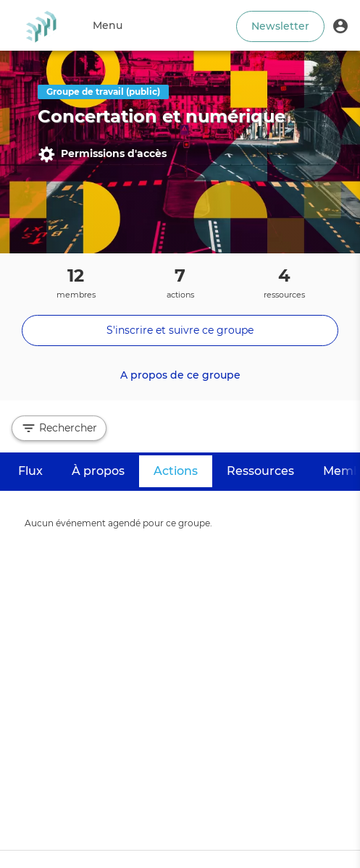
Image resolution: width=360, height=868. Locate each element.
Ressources (260, 471)
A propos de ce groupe (180, 375)
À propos (98, 471)
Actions (183, 470)
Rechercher (59, 428)
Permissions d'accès (102, 154)
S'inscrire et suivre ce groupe (180, 330)
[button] (340, 25)
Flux (30, 471)
